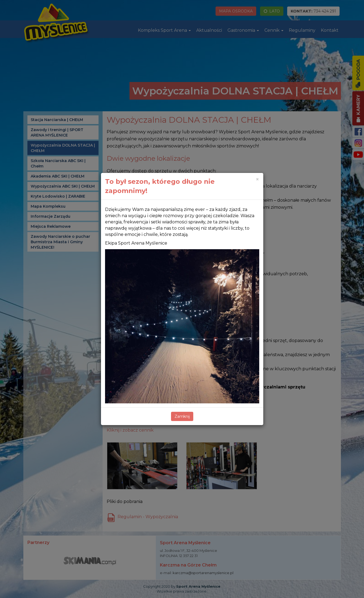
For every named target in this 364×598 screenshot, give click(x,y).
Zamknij (182, 416)
